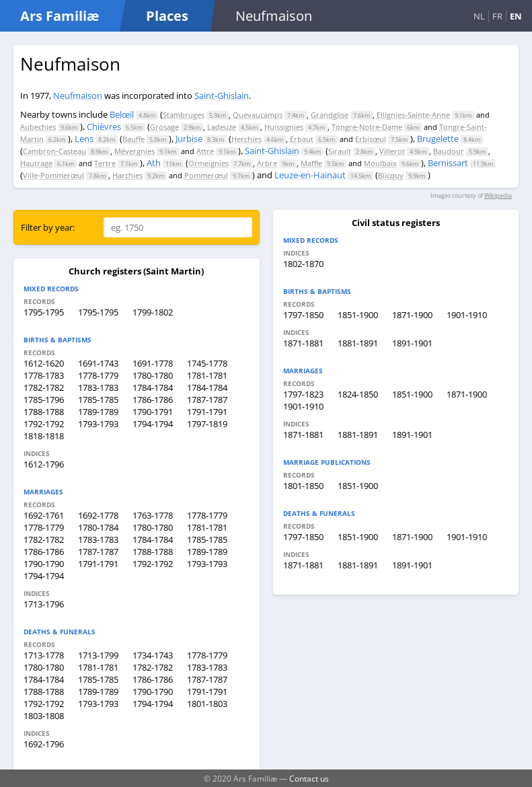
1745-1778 (207, 363)
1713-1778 (44, 655)
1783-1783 (98, 387)
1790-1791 (153, 412)
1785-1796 (44, 400)
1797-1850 (303, 315)
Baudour (449, 151)
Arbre (267, 163)
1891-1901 (412, 343)
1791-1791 (207, 412)
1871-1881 (303, 343)
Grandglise (330, 115)
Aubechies (38, 127)
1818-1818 (44, 436)
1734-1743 (153, 655)
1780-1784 (98, 527)
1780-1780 (153, 375)
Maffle (311, 163)
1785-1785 (98, 400)
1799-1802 (153, 312)
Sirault (340, 151)
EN (516, 16)
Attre (205, 151)
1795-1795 (44, 312)
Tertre (105, 163)
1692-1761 (44, 515)
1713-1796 (44, 604)
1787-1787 (207, 400)
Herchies (246, 139)
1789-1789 (98, 412)
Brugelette (438, 139)
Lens (84, 139)
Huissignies (284, 127)
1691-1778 (153, 363)
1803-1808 (44, 716)
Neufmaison (78, 96)
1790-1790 (44, 564)
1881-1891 (358, 343)
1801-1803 (207, 704)
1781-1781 (207, 375)
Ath (154, 163)
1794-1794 (153, 424)
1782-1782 (44, 387)
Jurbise (189, 139)
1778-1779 (98, 375)
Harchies (127, 175)
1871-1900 (412, 315)
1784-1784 (153, 387)
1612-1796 (44, 464)
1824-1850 (358, 394)
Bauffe (134, 139)
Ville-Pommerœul (53, 175)
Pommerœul (206, 175)
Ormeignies (208, 163)
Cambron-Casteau (54, 151)
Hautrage (36, 163)
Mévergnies (135, 151)
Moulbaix (380, 163)
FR (497, 16)
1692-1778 (98, 515)
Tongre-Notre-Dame (367, 127)
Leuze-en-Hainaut (310, 175)
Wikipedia (498, 195)
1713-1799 (98, 655)
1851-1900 (358, 315)
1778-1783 (44, 375)
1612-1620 (44, 363)
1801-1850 (303, 486)
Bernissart (448, 163)
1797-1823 (303, 394)
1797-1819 (207, 424)
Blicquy (391, 175)
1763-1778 (153, 515)
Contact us (309, 778)
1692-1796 (44, 744)
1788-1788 (44, 412)
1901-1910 (467, 315)
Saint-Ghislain (222, 96)
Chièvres (104, 126)
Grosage (164, 127)
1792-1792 (44, 424)
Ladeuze (222, 127)
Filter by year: (48, 227)
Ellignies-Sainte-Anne (413, 115)
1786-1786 (153, 400)
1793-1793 (98, 424)
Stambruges (184, 115)
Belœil (122, 114)
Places (167, 16)
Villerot (392, 151)
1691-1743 (98, 363)
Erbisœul (371, 139)
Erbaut (302, 139)
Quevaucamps (258, 115)
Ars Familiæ (60, 16)
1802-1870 (303, 264)
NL (479, 16)
